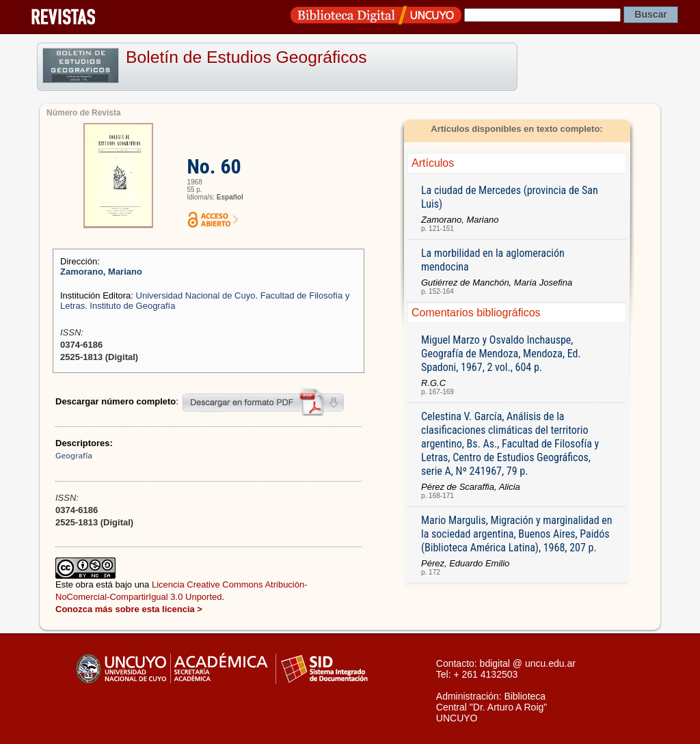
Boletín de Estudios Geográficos (246, 57)
